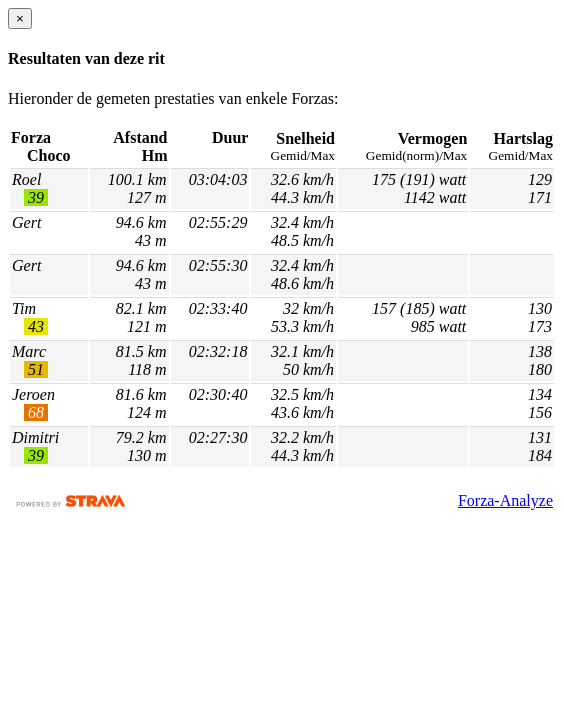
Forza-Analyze (505, 500)
